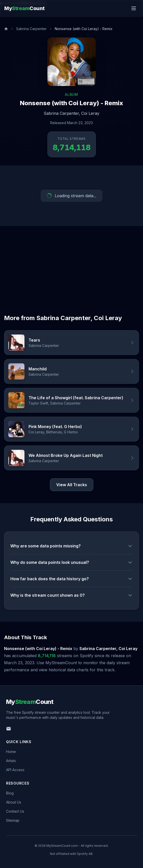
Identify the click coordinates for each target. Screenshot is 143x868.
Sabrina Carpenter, (62, 113)
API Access (15, 770)
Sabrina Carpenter (31, 29)
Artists (11, 761)
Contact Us (15, 811)
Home (11, 752)
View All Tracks (72, 485)
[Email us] (9, 729)
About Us (14, 802)
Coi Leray (90, 113)
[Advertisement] (71, 264)
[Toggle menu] (134, 8)
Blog (10, 793)
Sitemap (13, 820)
